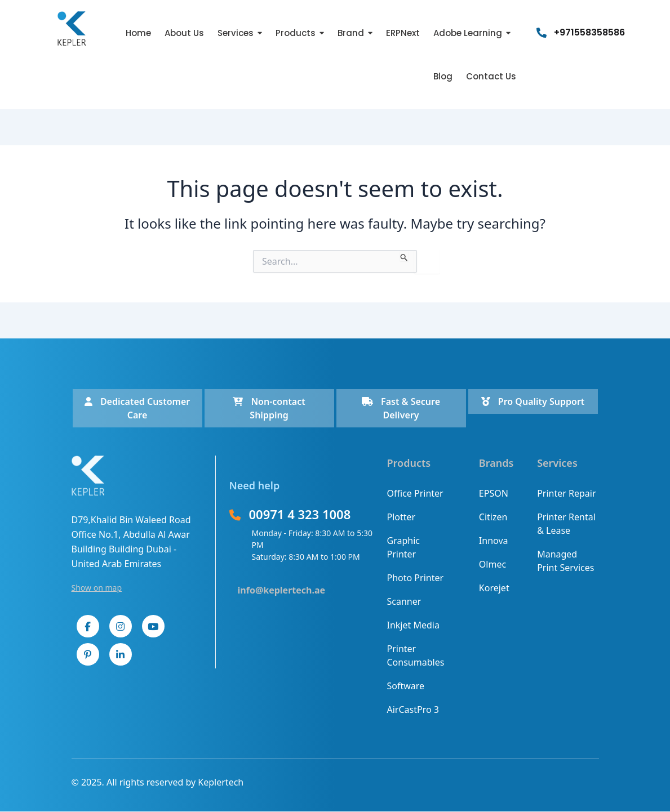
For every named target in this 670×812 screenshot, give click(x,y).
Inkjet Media (413, 625)
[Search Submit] (404, 256)
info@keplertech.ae (282, 590)
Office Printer (415, 493)
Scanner (404, 601)
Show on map (97, 588)
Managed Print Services (565, 561)
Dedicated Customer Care (137, 408)
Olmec (492, 564)
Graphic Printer (403, 547)
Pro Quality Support (533, 401)
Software (406, 686)
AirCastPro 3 (413, 710)
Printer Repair (566, 493)
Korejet (494, 588)
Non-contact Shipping (269, 408)
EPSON (494, 493)
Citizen (493, 517)
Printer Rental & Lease (566, 524)
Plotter (401, 517)
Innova (494, 541)
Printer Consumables (416, 655)
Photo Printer (416, 578)
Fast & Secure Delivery (401, 408)
